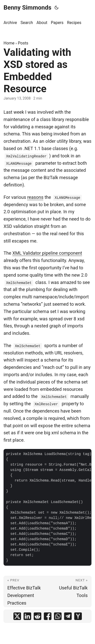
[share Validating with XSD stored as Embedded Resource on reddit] (37, 616)
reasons (35, 197)
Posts (23, 43)
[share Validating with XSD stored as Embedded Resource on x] (17, 616)
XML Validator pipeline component (47, 253)
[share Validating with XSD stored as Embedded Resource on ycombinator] (78, 616)
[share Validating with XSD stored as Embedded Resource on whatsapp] (58, 616)
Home (9, 43)
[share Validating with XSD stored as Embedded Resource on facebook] (48, 616)
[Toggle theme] (56, 8)
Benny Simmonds (27, 8)
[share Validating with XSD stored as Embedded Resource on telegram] (68, 616)
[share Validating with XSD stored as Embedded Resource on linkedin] (27, 616)
